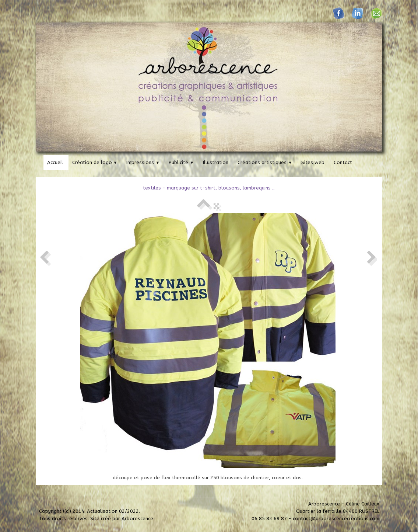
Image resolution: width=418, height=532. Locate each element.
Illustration (216, 162)
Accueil (55, 162)
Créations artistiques (265, 162)
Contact (343, 162)
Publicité (181, 162)
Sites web (313, 162)
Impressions (143, 162)
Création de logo (95, 162)
